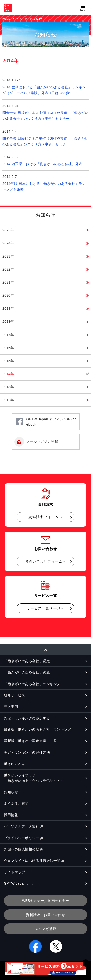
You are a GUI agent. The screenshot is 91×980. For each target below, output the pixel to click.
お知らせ (22, 19)
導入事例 (11, 707)
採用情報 (11, 815)
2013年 (8, 387)
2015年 (8, 361)
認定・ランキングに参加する (27, 718)
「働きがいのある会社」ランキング (32, 684)
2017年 (8, 335)
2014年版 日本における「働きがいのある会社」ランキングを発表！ (44, 187)
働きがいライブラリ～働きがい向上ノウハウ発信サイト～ (34, 778)
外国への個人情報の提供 (23, 849)
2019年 (8, 308)
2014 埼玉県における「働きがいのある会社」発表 (42, 164)
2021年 (8, 282)
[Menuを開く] (83, 8)
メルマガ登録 (45, 929)
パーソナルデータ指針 (24, 826)
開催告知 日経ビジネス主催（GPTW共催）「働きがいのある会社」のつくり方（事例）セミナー (45, 116)
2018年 (8, 322)
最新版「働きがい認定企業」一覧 (30, 741)
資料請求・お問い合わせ (45, 915)
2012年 (8, 400)
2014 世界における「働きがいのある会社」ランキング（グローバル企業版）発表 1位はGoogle (44, 90)
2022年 (8, 269)
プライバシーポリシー (24, 838)
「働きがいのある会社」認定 (27, 661)
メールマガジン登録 (42, 441)
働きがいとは (14, 764)
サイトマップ (14, 872)
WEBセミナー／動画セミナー (46, 901)
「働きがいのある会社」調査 (27, 672)
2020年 (8, 295)
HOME (6, 19)
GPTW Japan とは (19, 883)
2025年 (8, 230)
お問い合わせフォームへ (45, 561)
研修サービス (14, 695)
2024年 (8, 243)
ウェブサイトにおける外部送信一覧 (34, 861)
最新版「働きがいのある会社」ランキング (37, 729)
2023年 (8, 256)
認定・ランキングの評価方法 (27, 752)
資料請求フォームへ (45, 517)
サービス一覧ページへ (46, 608)
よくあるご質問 (16, 804)
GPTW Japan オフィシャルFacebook (51, 422)
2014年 (8, 374)
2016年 (8, 348)
